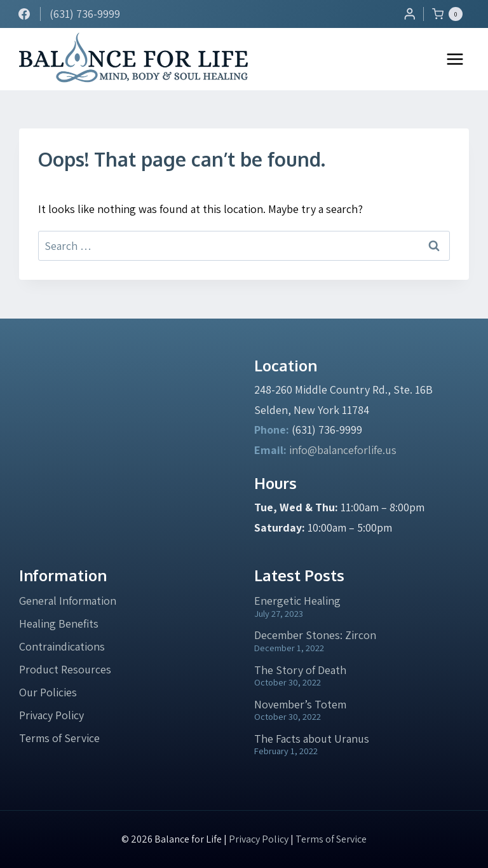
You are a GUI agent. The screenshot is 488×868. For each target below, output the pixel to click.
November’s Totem (300, 704)
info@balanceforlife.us (343, 450)
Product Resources (65, 669)
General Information (68, 601)
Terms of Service (59, 738)
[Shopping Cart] (451, 14)
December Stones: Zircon (315, 635)
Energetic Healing (297, 601)
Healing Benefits (59, 623)
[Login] (410, 14)
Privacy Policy (51, 715)
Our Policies (48, 692)
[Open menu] (455, 59)
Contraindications (62, 646)
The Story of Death (300, 670)
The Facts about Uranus (312, 739)
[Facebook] (24, 14)
